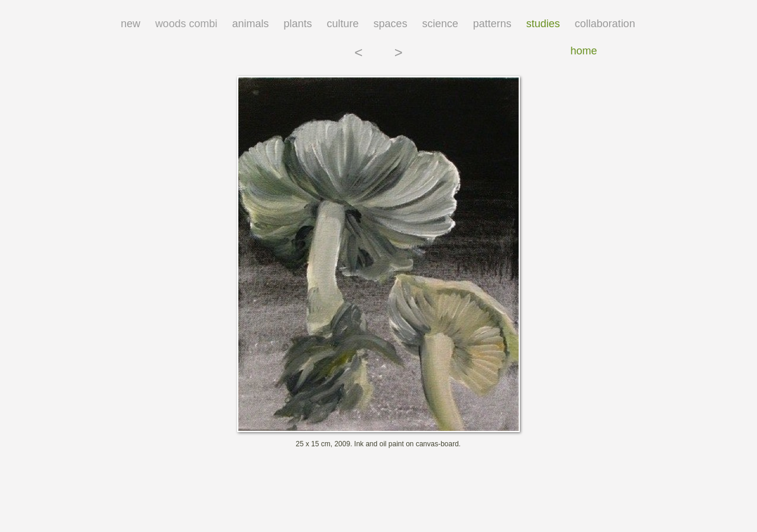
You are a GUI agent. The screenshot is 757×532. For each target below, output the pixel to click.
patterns (492, 24)
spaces (391, 24)
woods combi (186, 24)
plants (297, 24)
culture (343, 24)
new (130, 24)
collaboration (605, 24)
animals (250, 24)
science (440, 24)
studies (543, 24)
